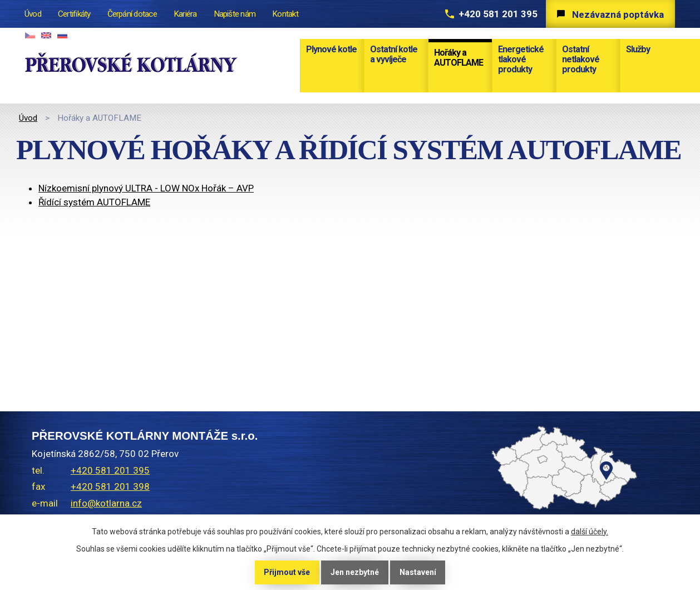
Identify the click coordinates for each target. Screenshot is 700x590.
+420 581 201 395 (498, 14)
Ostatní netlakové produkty (581, 59)
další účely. (590, 532)
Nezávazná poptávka (618, 14)
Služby (638, 49)
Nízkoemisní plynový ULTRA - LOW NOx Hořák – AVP (146, 188)
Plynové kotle (331, 49)
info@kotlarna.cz (106, 503)
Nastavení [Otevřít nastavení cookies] (418, 572)
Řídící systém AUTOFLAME (94, 202)
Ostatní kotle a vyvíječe (394, 54)
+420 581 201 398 (110, 486)
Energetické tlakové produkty (521, 59)
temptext (525, 500)
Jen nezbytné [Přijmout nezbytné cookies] (355, 572)
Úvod (28, 118)
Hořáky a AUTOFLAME (459, 58)
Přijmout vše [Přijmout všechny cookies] (287, 572)
